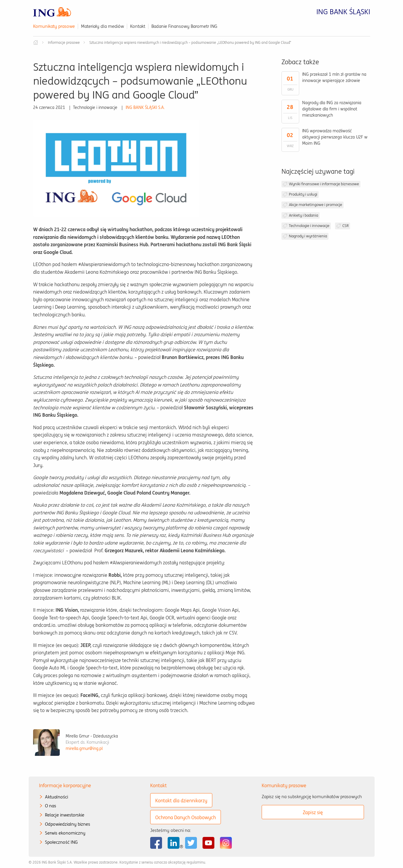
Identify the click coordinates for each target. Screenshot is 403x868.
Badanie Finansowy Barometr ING (184, 26)
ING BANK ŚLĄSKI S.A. (145, 107)
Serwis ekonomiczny (65, 833)
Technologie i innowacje (309, 226)
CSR (345, 226)
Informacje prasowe (64, 42)
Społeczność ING (61, 842)
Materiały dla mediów (102, 26)
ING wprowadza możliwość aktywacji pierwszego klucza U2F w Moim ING (335, 137)
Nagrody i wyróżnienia (308, 236)
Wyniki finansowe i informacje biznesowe (324, 184)
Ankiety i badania (304, 215)
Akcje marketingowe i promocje (315, 205)
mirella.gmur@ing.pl (84, 748)
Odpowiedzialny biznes (68, 824)
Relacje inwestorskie (65, 815)
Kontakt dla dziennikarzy (181, 801)
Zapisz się (313, 812)
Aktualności (56, 797)
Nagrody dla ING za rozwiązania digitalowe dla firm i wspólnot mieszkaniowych (332, 109)
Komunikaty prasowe (54, 26)
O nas (51, 806)
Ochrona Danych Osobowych (186, 817)
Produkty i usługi (303, 194)
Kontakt (138, 26)
